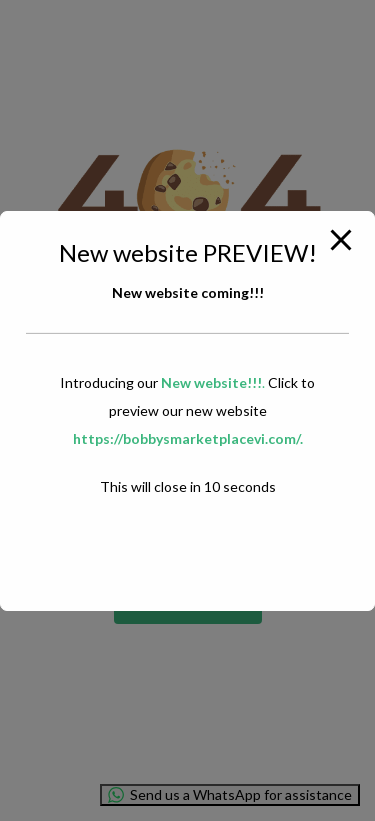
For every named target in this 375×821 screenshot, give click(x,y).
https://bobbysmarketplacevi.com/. (188, 438)
